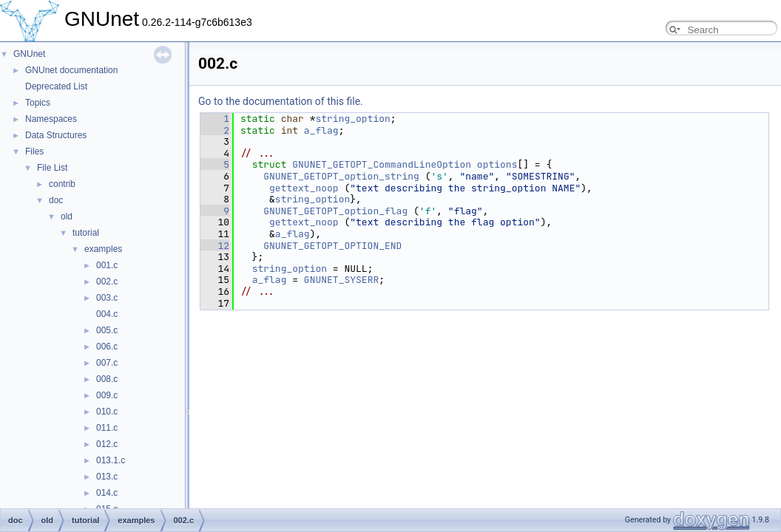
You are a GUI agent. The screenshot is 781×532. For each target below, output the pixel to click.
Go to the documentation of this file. (281, 101)
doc (56, 200)
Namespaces (51, 119)
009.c (107, 395)
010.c (107, 412)
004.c (107, 314)
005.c (107, 330)
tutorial (86, 233)
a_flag (321, 130)
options (497, 164)
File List (52, 168)
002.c (107, 282)
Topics (38, 103)
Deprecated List (56, 86)
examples (103, 249)
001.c (107, 265)
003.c (107, 298)
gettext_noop (304, 188)
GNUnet (29, 54)
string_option (352, 119)
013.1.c (111, 460)
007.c (107, 363)
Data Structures (56, 135)
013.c (107, 477)
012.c (107, 444)
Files (34, 151)
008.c (107, 379)
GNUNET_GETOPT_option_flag (335, 211)
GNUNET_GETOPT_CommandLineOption (382, 164)
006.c (107, 347)
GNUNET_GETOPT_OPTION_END (332, 246)
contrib (62, 184)
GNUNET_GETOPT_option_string (341, 176)
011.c (107, 428)
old (67, 216)
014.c (107, 493)
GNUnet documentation (71, 70)
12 (215, 246)
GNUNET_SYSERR (341, 280)
